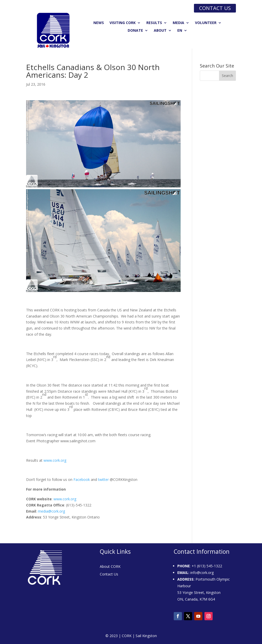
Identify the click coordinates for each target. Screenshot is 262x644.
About (160, 31)
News (99, 23)
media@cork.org (51, 511)
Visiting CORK (123, 23)
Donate (135, 31)
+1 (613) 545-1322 (207, 566)
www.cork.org (55, 460)
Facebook (82, 479)
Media (178, 23)
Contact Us (109, 574)
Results (154, 23)
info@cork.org (202, 573)
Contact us (215, 8)
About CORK (110, 567)
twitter (103, 479)
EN (180, 31)
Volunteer (206, 23)
